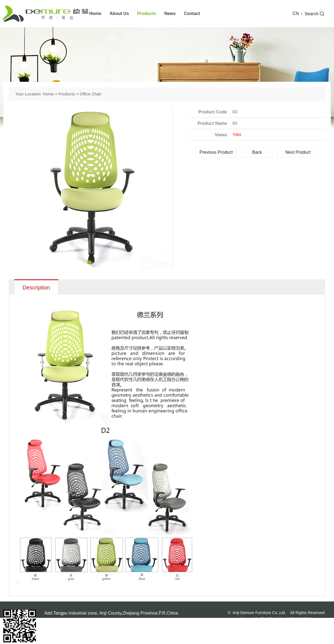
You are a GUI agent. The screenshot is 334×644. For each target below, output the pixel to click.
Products (147, 13)
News (170, 13)
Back (257, 152)
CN (296, 13)
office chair (91, 94)
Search (314, 14)
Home (95, 13)
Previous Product (216, 152)
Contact (192, 13)
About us (119, 13)
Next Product (298, 152)
